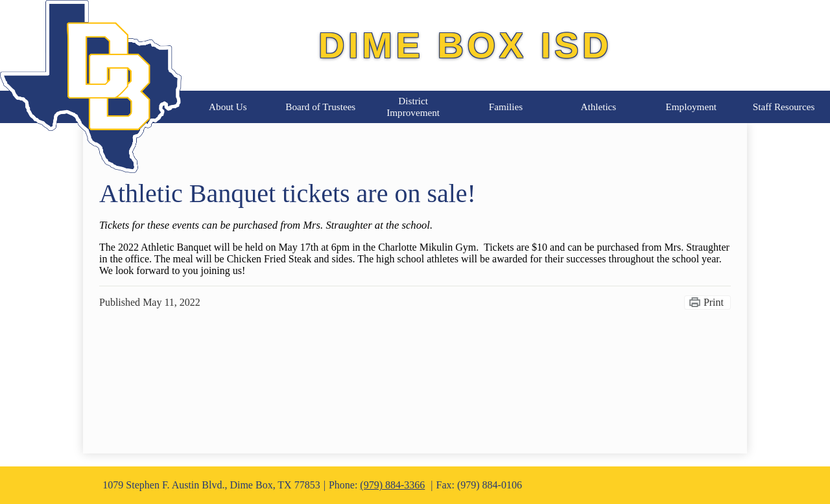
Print (714, 302)
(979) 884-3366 (392, 485)
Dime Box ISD (465, 45)
